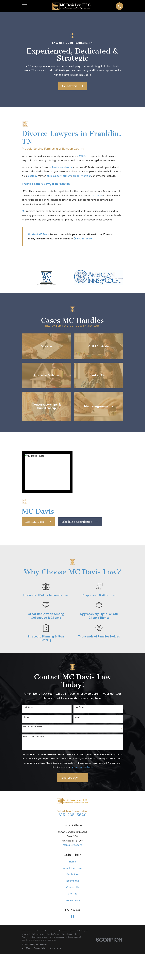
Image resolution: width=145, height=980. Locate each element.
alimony (67, 176)
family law (58, 167)
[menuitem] (26, 948)
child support (54, 176)
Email (77, 717)
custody (33, 176)
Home (72, 862)
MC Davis (84, 156)
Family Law (72, 874)
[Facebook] (72, 916)
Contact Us (72, 887)
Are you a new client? (33, 727)
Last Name (80, 707)
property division (82, 176)
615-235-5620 (72, 815)
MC (24, 211)
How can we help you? (34, 737)
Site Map (72, 894)
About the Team (72, 868)
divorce (68, 167)
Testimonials (72, 881)
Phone (26, 717)
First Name (28, 707)
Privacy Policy (72, 900)
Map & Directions (72, 845)
